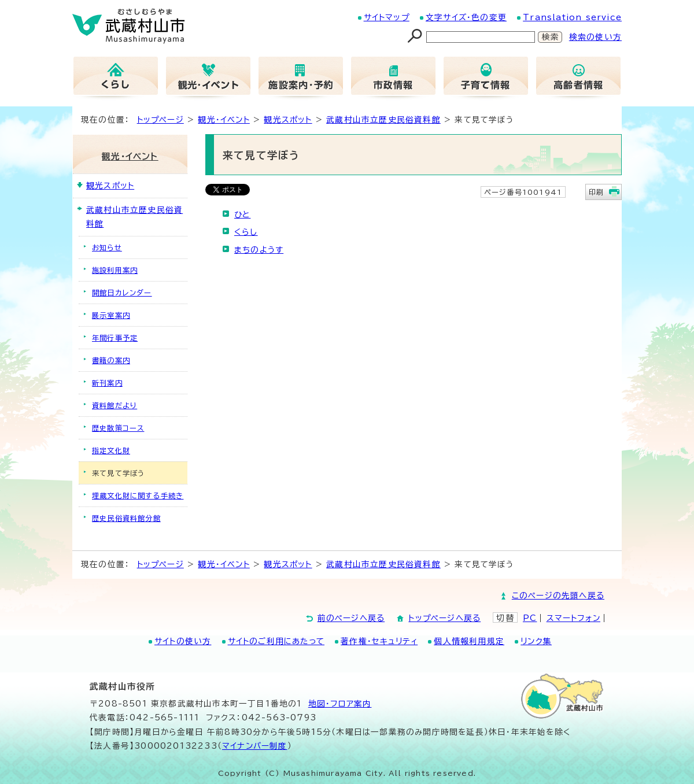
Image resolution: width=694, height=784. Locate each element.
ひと (242, 215)
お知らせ (107, 247)
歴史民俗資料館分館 (126, 518)
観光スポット (288, 120)
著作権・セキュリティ (379, 641)
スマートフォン (573, 618)
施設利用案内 (115, 270)
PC (530, 618)
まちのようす (259, 250)
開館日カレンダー (122, 293)
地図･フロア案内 (340, 704)
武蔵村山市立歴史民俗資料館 (383, 120)
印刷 (596, 192)
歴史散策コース (118, 428)
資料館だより (115, 405)
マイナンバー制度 (255, 746)
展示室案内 (111, 315)
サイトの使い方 (183, 641)
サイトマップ (387, 17)
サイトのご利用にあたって (276, 641)
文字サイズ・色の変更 (466, 17)
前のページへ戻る (351, 618)
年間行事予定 (115, 338)
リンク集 (536, 641)
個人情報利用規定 (469, 641)
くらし (246, 232)
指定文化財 (111, 450)
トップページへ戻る (444, 618)
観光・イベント (224, 120)
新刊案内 (107, 383)
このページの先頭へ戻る (558, 596)
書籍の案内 (111, 360)
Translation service (572, 17)
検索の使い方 (595, 37)
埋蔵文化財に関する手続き (138, 495)
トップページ (160, 120)
